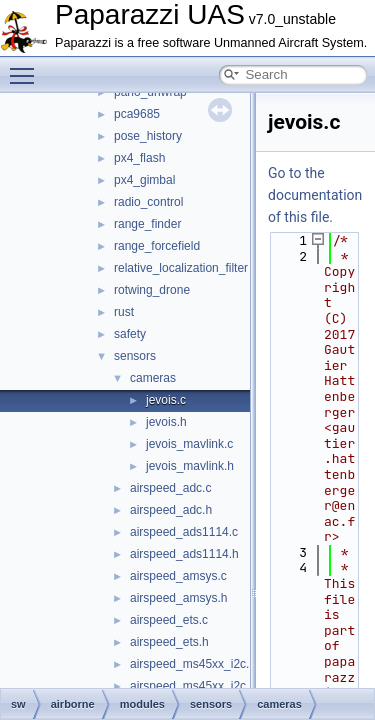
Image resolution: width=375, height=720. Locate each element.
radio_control (148, 202)
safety (130, 334)
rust (124, 312)
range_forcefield (157, 246)
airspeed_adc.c (170, 488)
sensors (135, 356)
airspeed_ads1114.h (184, 554)
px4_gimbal (144, 180)
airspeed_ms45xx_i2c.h (193, 686)
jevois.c (166, 400)
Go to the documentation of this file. (315, 195)
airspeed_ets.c (169, 620)
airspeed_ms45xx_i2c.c (192, 664)
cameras (153, 378)
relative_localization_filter (181, 268)
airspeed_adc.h (171, 510)
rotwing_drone (152, 290)
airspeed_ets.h (169, 642)
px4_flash (139, 158)
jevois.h (166, 422)
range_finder (147, 224)
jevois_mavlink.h (190, 466)
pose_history (148, 136)
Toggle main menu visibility (27, 67)
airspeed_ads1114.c (184, 532)
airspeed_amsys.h (178, 598)
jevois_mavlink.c (189, 444)
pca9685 (137, 114)
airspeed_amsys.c (178, 576)
